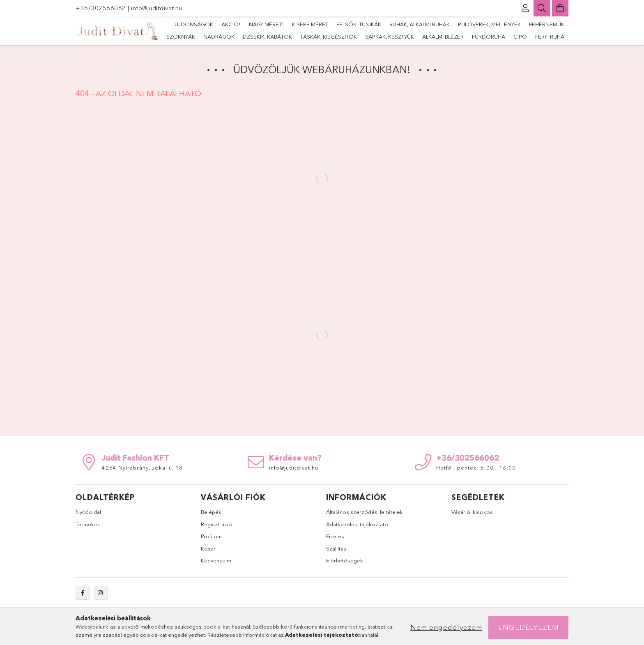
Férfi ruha (550, 37)
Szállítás (336, 548)
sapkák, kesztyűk (390, 37)
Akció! (231, 24)
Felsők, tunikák (359, 24)
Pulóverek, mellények (489, 24)
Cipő (520, 37)
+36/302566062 (102, 8)
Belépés (211, 512)
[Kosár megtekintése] (560, 8)
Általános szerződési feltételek (365, 512)
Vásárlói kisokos (472, 512)
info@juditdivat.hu (157, 8)
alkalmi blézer (443, 37)
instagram (101, 593)
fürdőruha (489, 37)
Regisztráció (216, 524)
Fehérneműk (547, 24)
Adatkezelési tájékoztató (357, 524)
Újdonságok (194, 24)
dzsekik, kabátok (267, 37)
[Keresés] (542, 8)
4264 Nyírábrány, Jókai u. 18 (142, 468)
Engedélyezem (529, 627)
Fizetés (335, 536)
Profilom (211, 536)
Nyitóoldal (88, 512)
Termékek (88, 524)
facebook (83, 593)
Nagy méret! (266, 24)
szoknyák (181, 37)
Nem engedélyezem (446, 627)
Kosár (208, 548)
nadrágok (219, 37)
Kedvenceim (216, 560)
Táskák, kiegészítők (329, 37)
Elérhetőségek (345, 560)
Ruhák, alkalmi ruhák (420, 24)
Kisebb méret (310, 24)
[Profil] (525, 8)
